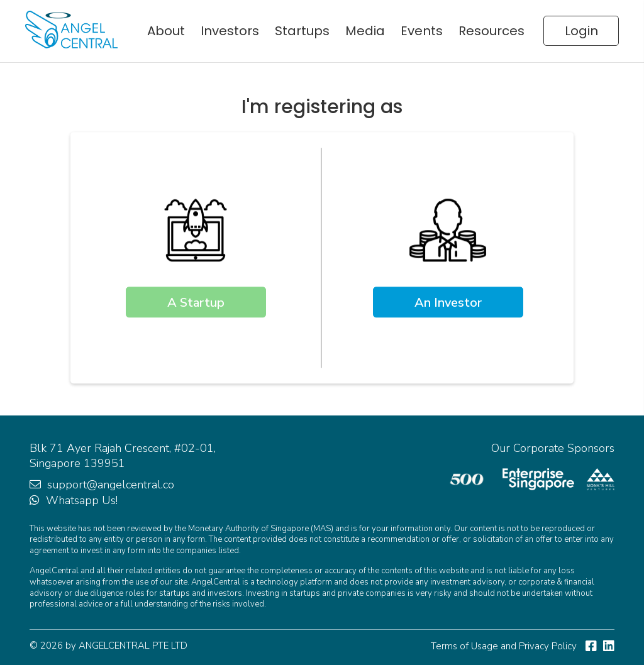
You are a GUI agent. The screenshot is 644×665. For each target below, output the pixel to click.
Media (365, 31)
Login (581, 31)
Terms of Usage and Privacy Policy (504, 646)
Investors (230, 31)
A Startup (196, 303)
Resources (491, 31)
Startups (302, 31)
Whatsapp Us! (82, 500)
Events (422, 31)
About (166, 31)
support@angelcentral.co (111, 485)
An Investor (448, 303)
